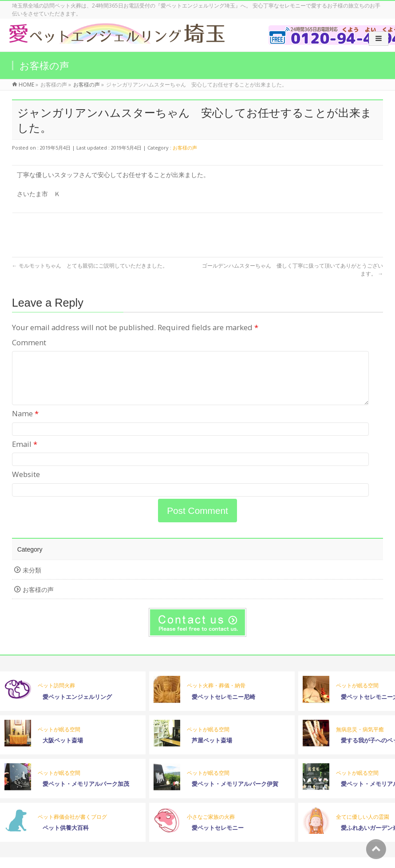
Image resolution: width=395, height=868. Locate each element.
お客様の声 (185, 148)
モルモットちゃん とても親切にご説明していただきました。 (90, 266)
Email (25, 455)
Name (25, 424)
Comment (29, 342)
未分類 (32, 581)
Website (26, 485)
